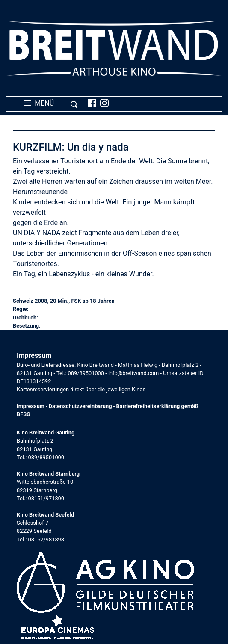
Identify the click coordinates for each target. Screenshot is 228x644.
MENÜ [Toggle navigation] (51, 103)
